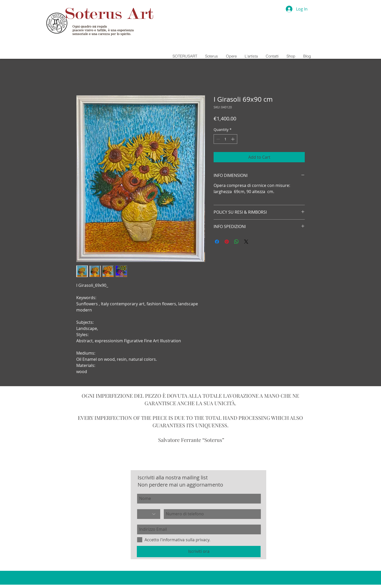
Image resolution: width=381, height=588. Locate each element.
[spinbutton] (225, 139)
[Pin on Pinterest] (227, 242)
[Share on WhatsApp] (236, 242)
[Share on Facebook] (217, 242)
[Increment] (233, 139)
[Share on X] (246, 242)
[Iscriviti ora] (199, 552)
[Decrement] (218, 139)
